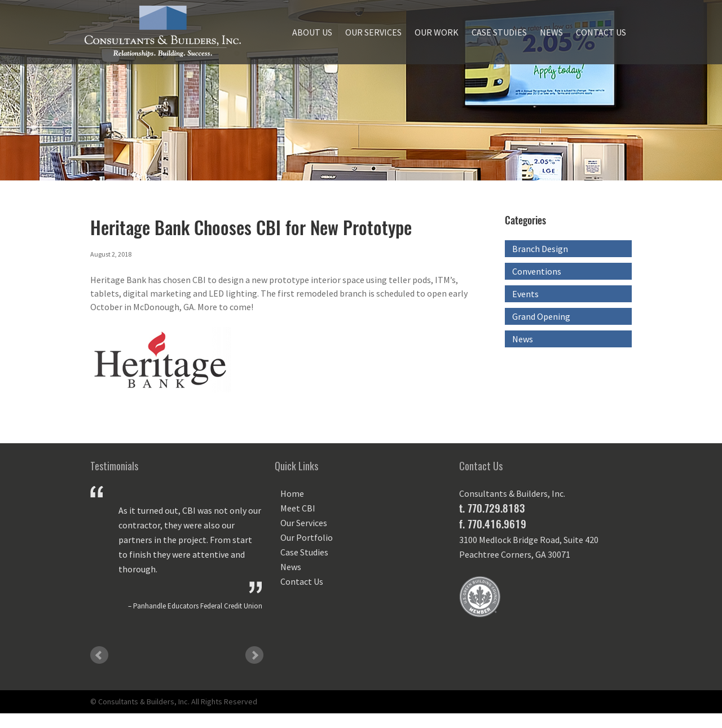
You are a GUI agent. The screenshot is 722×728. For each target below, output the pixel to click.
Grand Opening (541, 316)
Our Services (373, 32)
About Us (312, 32)
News (551, 32)
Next (254, 655)
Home (292, 493)
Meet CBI (298, 508)
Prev (99, 655)
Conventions (537, 271)
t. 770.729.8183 (492, 508)
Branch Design (540, 249)
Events (525, 294)
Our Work (437, 32)
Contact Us (601, 32)
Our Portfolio (307, 537)
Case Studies (499, 32)
